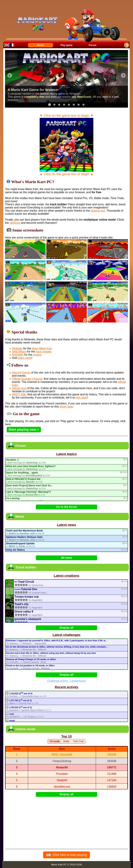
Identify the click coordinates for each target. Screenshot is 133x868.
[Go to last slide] (10, 75)
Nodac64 (62, 767)
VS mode (55, 741)
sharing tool (98, 211)
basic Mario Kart (42, 348)
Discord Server (21, 373)
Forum (21, 446)
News (20, 516)
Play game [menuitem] (66, 45)
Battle (66, 741)
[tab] (50, 105)
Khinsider (18, 355)
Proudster (62, 774)
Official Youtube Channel (27, 379)
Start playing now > (24, 429)
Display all (66, 628)
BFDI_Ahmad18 (62, 755)
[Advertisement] (67, 820)
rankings (15, 223)
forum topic (66, 407)
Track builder (26, 567)
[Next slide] (123, 75)
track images (44, 352)
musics (37, 355)
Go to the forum (66, 507)
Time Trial (78, 741)
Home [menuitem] (40, 45)
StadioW (62, 780)
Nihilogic (17, 348)
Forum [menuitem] (93, 45)
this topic (82, 398)
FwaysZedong (62, 761)
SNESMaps (19, 352)
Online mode (25, 729)
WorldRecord (62, 787)
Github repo (19, 388)
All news (67, 558)
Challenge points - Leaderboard (66, 681)
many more (25, 358)
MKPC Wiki (19, 394)
